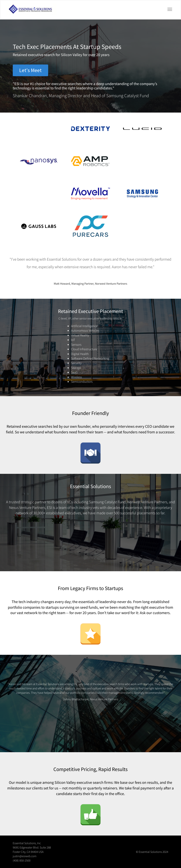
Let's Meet (30, 70)
